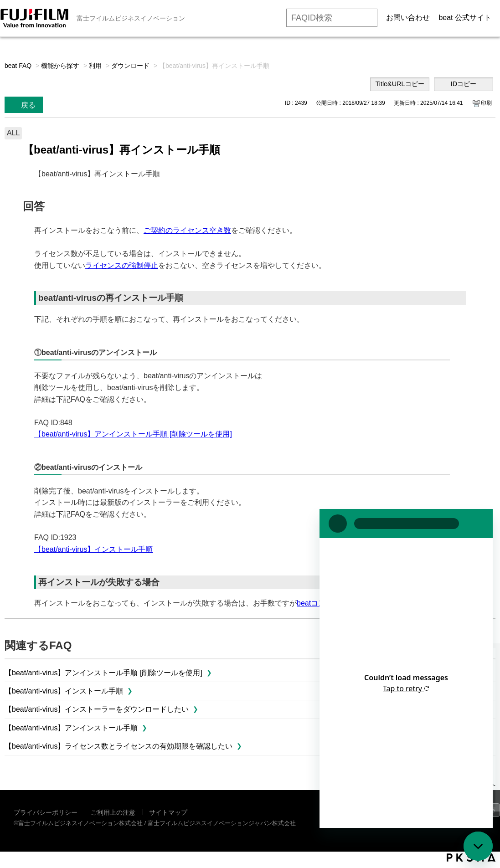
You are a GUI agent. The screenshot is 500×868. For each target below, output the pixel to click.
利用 (95, 66)
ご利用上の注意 (113, 812)
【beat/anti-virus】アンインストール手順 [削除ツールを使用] (133, 434)
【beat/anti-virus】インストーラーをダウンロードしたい (97, 709)
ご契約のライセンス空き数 (187, 230)
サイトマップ (168, 812)
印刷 (486, 103)
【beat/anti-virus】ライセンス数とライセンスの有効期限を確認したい (119, 746)
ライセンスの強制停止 (122, 265)
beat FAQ (18, 66)
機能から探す (60, 66)
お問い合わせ (408, 18)
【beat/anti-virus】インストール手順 (94, 549)
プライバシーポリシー (46, 812)
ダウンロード (130, 66)
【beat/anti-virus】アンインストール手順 (71, 728)
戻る (28, 105)
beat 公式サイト (465, 18)
